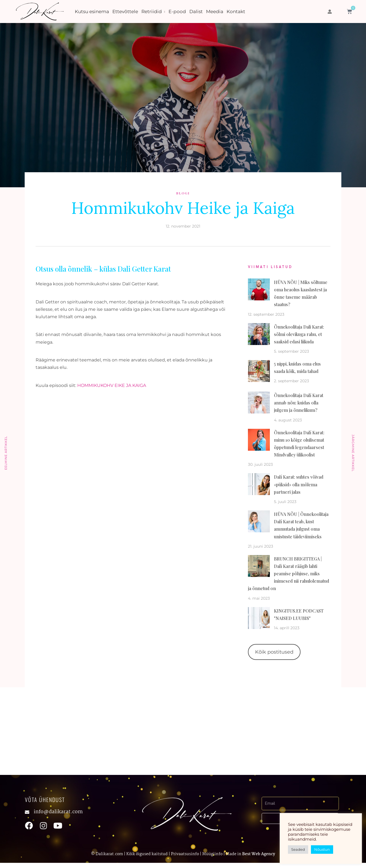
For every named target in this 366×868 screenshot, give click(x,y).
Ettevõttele (125, 12)
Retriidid (152, 12)
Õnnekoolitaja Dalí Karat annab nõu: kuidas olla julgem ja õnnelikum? (299, 403)
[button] (330, 12)
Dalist (196, 12)
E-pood (177, 12)
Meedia (215, 12)
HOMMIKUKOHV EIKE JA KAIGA (112, 385)
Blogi (183, 193)
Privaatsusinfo (185, 855)
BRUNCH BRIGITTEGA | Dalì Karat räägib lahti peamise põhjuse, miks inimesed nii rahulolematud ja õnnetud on (288, 574)
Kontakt (236, 12)
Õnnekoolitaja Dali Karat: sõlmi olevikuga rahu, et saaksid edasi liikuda (299, 334)
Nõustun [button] (322, 849)
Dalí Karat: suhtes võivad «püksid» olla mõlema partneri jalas (299, 484)
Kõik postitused (274, 652)
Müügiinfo (212, 855)
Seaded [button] (298, 849)
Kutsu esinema (92, 12)
